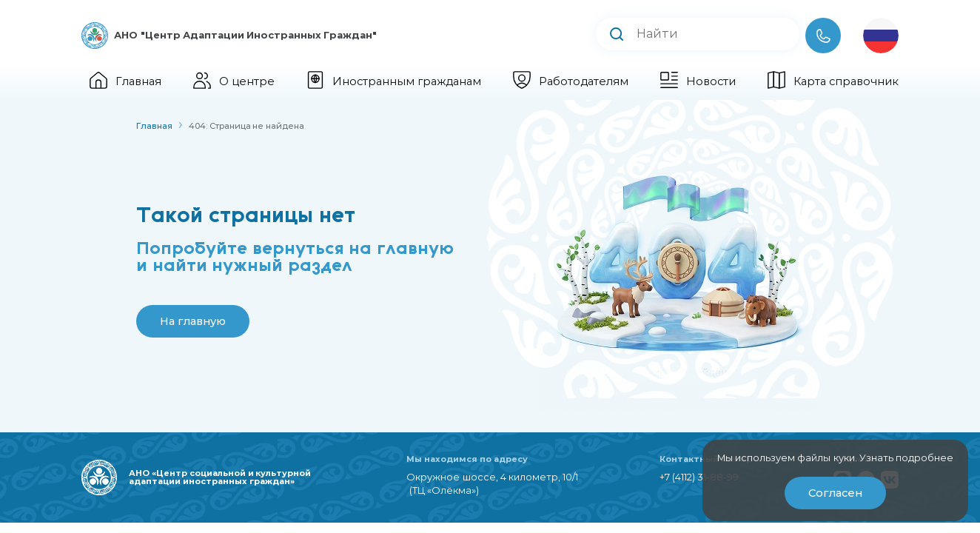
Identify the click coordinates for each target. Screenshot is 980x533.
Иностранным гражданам (394, 81)
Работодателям (571, 81)
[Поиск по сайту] (724, 34)
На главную (193, 321)
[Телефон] (823, 36)
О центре (234, 81)
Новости (698, 81)
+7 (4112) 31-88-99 (699, 477)
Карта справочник (833, 81)
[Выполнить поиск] (617, 36)
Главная (125, 81)
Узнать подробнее (906, 458)
